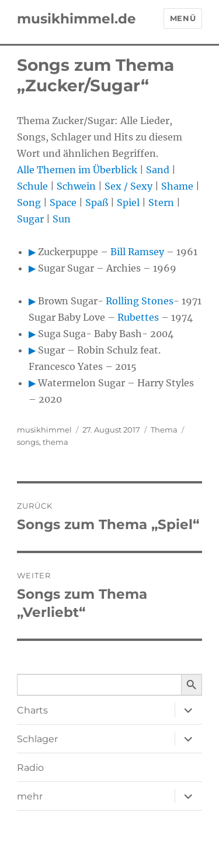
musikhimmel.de (77, 19)
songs (28, 442)
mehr (30, 796)
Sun (62, 219)
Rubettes (138, 317)
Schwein (76, 186)
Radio (30, 768)
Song (29, 203)
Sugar (30, 219)
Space (63, 203)
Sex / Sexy (128, 186)
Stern (161, 203)
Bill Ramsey (137, 252)
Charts (32, 710)
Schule (32, 186)
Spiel (128, 203)
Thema (164, 430)
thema (55, 442)
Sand (158, 170)
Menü (183, 18)
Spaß (97, 203)
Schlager (37, 739)
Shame (177, 186)
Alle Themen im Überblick (77, 170)
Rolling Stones (140, 301)
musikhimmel (44, 430)
